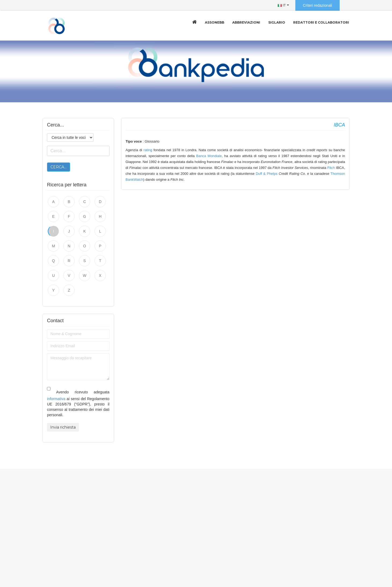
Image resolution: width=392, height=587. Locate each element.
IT (282, 5)
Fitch (331, 168)
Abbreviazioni (246, 22)
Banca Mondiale (209, 156)
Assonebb (215, 22)
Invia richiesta (63, 427)
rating (148, 150)
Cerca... (59, 167)
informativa (56, 399)
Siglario (277, 22)
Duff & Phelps (266, 174)
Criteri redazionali (317, 5)
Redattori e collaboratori (321, 22)
